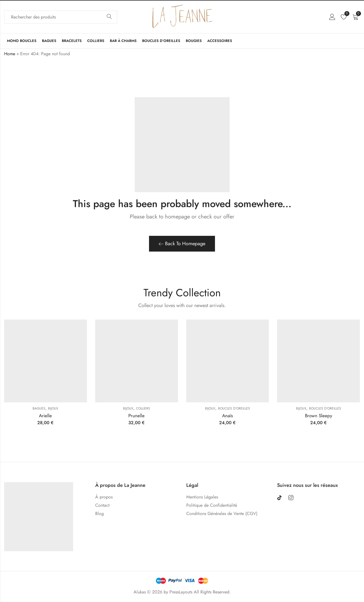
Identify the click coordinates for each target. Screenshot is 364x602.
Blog (99, 513)
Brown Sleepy (318, 416)
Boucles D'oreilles (234, 408)
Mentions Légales (202, 497)
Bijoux (53, 408)
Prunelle (136, 416)
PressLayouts (181, 592)
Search (109, 17)
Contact (102, 505)
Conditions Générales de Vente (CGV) (222, 513)
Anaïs (228, 416)
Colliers (143, 408)
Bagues (39, 408)
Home (10, 54)
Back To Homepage (182, 244)
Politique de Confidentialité (212, 505)
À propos (104, 497)
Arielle (45, 416)
